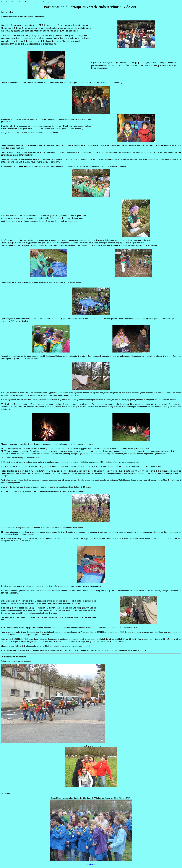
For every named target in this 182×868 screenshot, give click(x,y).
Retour (91, 864)
